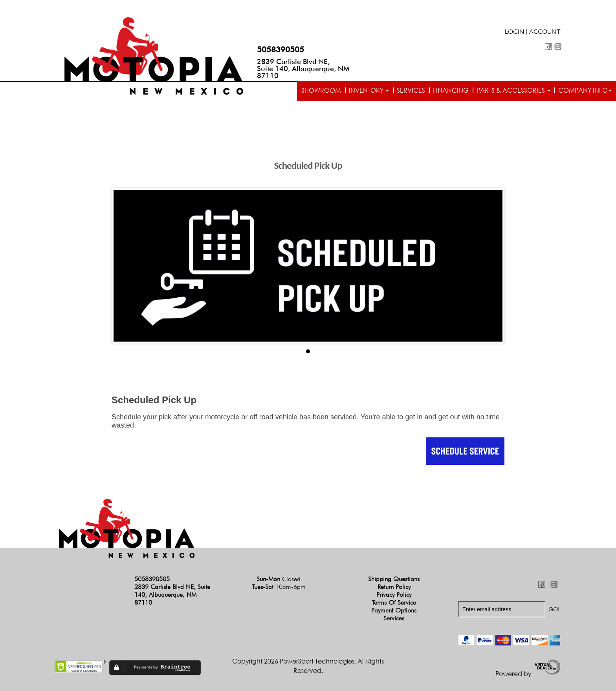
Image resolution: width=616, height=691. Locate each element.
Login (515, 33)
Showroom (321, 90)
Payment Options (394, 610)
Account (545, 33)
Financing (451, 90)
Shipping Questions (394, 579)
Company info (585, 90)
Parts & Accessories (513, 90)
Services (411, 90)
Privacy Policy (394, 595)
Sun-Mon (279, 579)
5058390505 (280, 49)
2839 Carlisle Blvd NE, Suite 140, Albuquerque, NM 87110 (303, 69)
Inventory (369, 90)
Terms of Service (394, 602)
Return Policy (394, 587)
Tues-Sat (279, 587)
